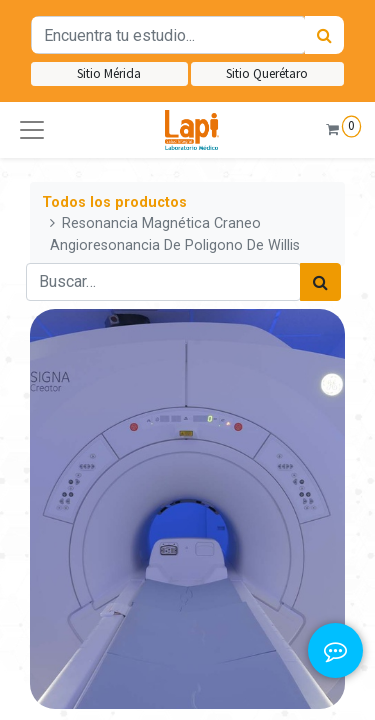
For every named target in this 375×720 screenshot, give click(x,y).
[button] (32, 130)
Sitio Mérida (109, 73)
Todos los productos (114, 202)
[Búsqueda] (324, 35)
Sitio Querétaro (267, 73)
